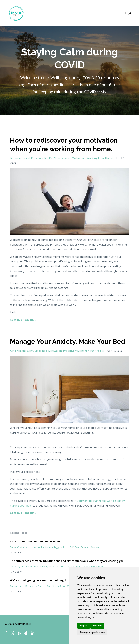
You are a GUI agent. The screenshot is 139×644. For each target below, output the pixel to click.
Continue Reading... (23, 320)
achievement (18, 351)
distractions (27, 567)
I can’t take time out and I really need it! (37, 542)
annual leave (17, 586)
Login (129, 13)
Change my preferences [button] (92, 632)
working (96, 547)
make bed (41, 351)
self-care (75, 547)
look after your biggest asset (53, 547)
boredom (16, 158)
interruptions (41, 567)
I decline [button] (97, 626)
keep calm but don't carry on (65, 567)
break (13, 547)
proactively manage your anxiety (83, 351)
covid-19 (28, 158)
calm (30, 351)
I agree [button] (84, 626)
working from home (100, 158)
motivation (79, 158)
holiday (32, 547)
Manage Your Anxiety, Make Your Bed (68, 341)
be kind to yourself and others (42, 586)
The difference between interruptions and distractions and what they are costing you (67, 561)
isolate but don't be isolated (53, 158)
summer (85, 547)
